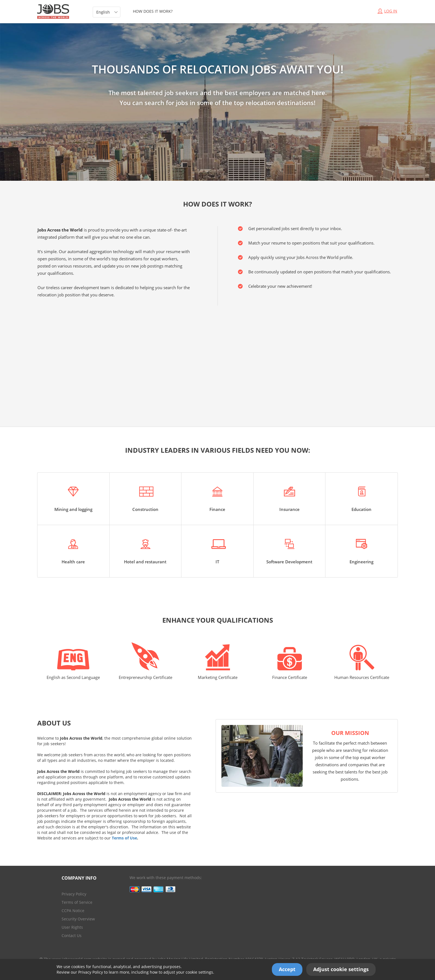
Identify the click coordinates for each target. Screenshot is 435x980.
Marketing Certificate (218, 662)
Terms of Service (77, 902)
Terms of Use (124, 838)
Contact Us (72, 936)
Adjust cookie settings (341, 969)
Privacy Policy (91, 972)
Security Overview (78, 919)
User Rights (72, 927)
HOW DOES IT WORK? (153, 11)
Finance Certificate (290, 664)
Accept (287, 969)
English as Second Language (73, 665)
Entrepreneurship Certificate (146, 661)
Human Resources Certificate (362, 662)
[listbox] (107, 12)
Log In (387, 11)
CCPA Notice (73, 911)
